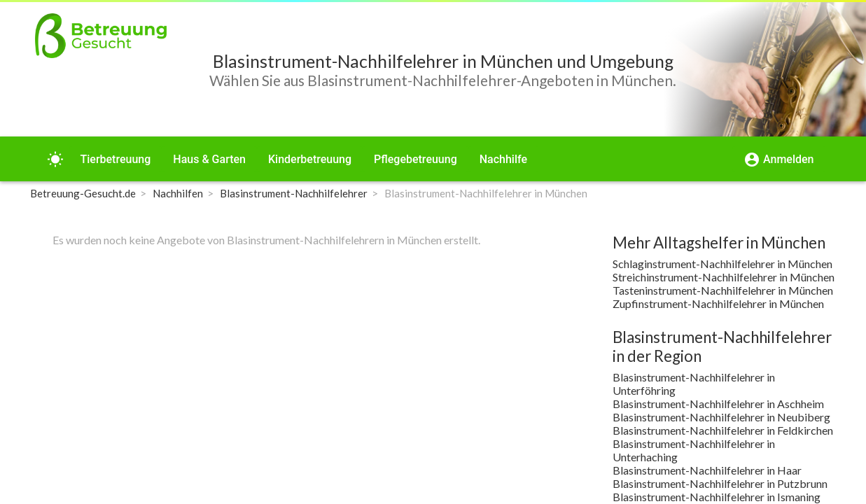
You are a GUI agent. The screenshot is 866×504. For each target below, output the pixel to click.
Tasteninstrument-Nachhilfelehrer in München (723, 290)
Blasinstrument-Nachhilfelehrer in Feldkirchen (723, 430)
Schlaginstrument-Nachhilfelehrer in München (722, 264)
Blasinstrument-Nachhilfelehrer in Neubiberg (721, 417)
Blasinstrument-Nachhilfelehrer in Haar (707, 470)
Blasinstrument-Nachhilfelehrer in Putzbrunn (720, 483)
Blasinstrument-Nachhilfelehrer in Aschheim (718, 404)
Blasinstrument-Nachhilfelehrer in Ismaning (717, 497)
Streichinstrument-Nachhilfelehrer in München (724, 277)
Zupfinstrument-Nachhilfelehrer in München (718, 303)
